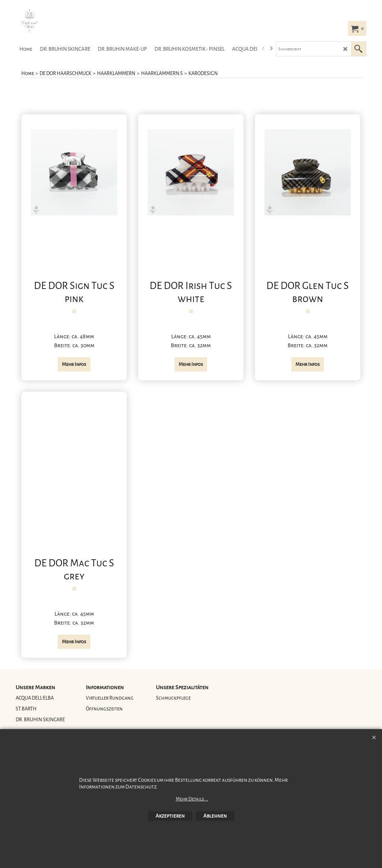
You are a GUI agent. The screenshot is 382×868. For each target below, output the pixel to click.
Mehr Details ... (192, 799)
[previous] (263, 49)
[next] (271, 49)
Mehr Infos (74, 364)
